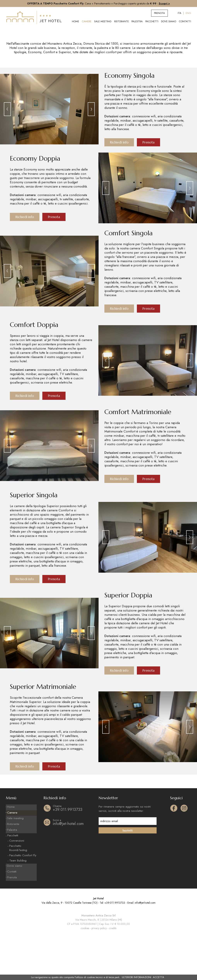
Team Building (18, 904)
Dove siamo (169, 21)
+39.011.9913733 (72, 854)
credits (113, 970)
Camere (87, 21)
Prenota (159, 13)
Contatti (185, 21)
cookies (85, 970)
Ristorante (122, 21)
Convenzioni (17, 884)
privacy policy (99, 970)
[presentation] (7, 152)
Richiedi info (119, 185)
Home (75, 21)
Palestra (137, 21)
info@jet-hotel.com (72, 869)
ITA (180, 13)
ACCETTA (159, 977)
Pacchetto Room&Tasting (18, 891)
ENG (188, 13)
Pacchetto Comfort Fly (23, 899)
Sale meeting (103, 21)
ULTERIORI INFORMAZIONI (136, 977)
